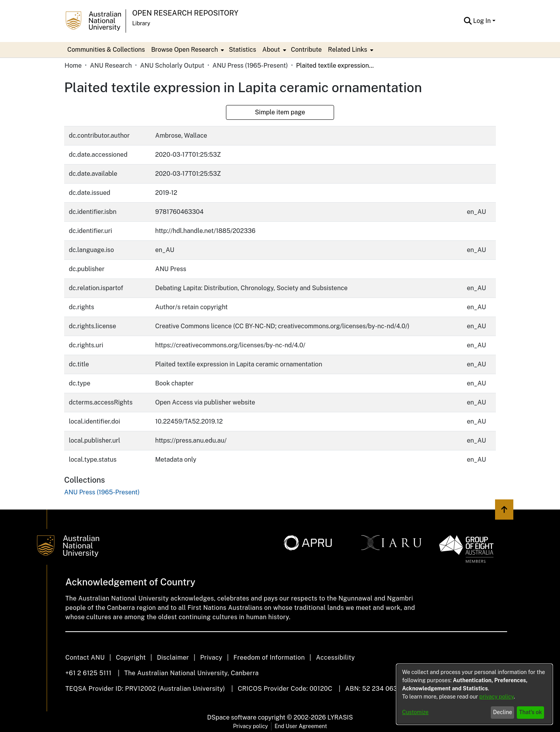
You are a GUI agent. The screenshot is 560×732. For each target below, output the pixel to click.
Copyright (131, 658)
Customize (415, 712)
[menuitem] (187, 50)
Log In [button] (483, 21)
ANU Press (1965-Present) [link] (250, 66)
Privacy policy (250, 726)
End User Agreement (301, 726)
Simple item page (280, 112)
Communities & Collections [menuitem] (106, 50)
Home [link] (73, 66)
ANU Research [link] (111, 66)
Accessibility (335, 658)
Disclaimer (173, 658)
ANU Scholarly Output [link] (172, 66)
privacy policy (497, 697)
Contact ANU (85, 658)
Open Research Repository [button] (185, 13)
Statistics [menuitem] (242, 50)
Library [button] (141, 23)
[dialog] (474, 694)
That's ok (531, 712)
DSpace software (232, 717)
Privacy (211, 658)
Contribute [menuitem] (306, 50)
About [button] (271, 50)
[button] (468, 21)
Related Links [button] (347, 50)
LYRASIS (340, 717)
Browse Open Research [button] (185, 50)
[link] (102, 492)
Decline (503, 712)
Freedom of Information (269, 658)
